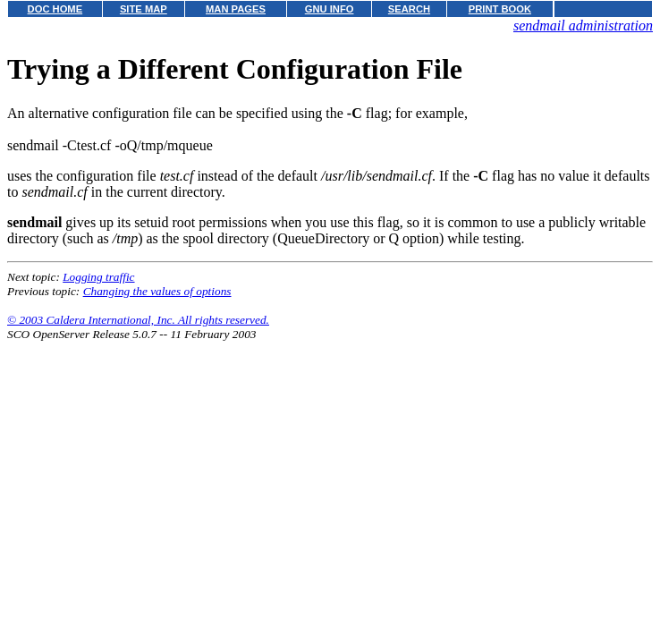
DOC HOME (55, 9)
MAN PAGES (236, 9)
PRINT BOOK (500, 9)
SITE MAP (144, 9)
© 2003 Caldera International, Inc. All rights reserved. (138, 320)
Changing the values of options (157, 291)
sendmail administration (583, 25)
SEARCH (409, 9)
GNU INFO (330, 9)
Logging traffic (98, 277)
